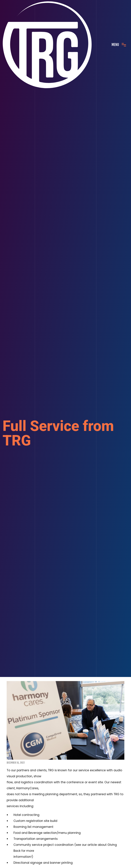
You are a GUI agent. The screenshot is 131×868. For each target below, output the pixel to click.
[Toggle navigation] (119, 45)
